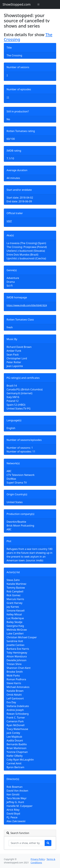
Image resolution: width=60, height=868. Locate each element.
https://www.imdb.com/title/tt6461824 (27, 305)
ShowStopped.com (17, 4)
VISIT (9, 221)
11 (8, 97)
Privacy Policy (38, 859)
